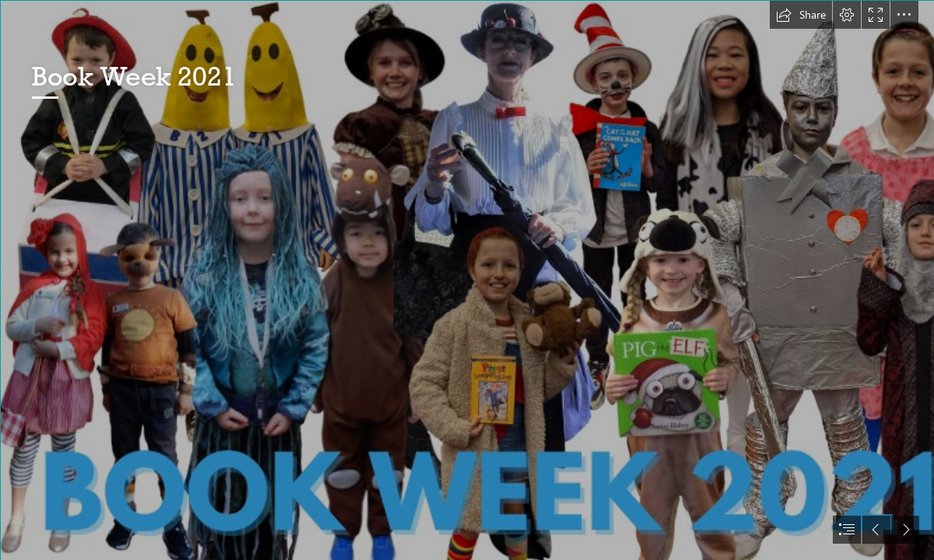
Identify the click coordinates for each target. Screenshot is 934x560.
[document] (467, 280)
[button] (801, 15)
